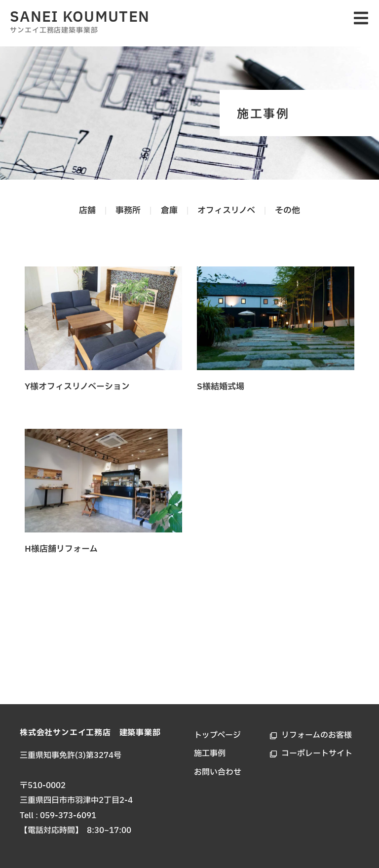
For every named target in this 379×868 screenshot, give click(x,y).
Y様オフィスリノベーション (77, 387)
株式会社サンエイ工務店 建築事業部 (90, 733)
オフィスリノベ (227, 210)
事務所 (128, 210)
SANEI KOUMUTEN (80, 17)
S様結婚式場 (221, 387)
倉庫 (169, 210)
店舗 (86, 210)
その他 (289, 210)
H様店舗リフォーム (61, 549)
